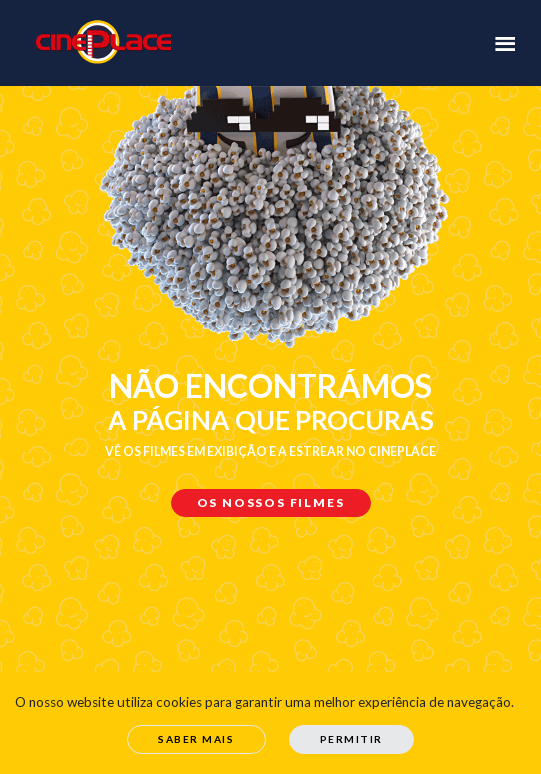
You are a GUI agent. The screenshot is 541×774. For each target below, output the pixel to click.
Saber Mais (196, 739)
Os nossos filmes (271, 502)
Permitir (351, 739)
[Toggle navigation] (505, 42)
